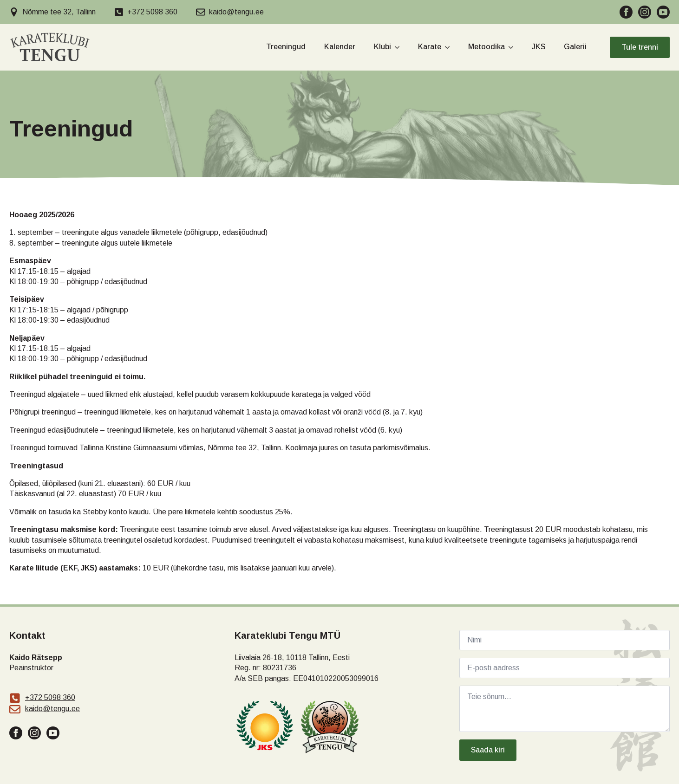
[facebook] (626, 12)
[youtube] (663, 12)
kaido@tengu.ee (52, 709)
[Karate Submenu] (445, 48)
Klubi (382, 47)
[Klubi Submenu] (395, 48)
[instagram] (645, 12)
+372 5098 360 (50, 697)
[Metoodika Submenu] (509, 48)
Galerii (575, 47)
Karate (430, 47)
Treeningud (286, 47)
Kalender (340, 47)
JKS (539, 47)
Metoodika (486, 47)
